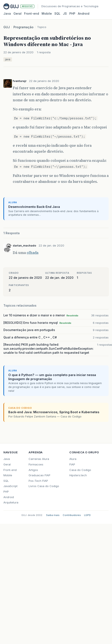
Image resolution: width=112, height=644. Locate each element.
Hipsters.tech (78, 475)
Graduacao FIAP (39, 475)
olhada (33, 253)
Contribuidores (72, 515)
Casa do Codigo (80, 470)
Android (84, 13)
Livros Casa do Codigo (44, 486)
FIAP (72, 464)
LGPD (87, 515)
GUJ (7, 27)
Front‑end (32, 13)
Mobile (47, 13)
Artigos (33, 470)
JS (65, 13)
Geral (17, 13)
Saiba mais (53, 515)
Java (7, 13)
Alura (73, 459)
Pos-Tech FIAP (38, 481)
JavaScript (10, 486)
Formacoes (36, 464)
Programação (23, 27)
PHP (72, 13)
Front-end (10, 470)
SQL (57, 13)
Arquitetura (11, 502)
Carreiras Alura (39, 459)
